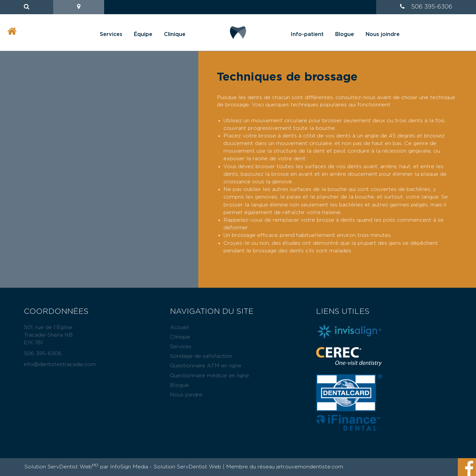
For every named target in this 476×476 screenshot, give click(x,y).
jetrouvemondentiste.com (310, 467)
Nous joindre (383, 34)
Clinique (175, 34)
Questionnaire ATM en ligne (206, 366)
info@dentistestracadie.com (60, 364)
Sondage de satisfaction (201, 356)
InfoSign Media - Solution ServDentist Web (166, 467)
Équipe (143, 34)
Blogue (345, 34)
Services (111, 34)
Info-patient (307, 34)
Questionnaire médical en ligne (209, 376)
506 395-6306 (432, 7)
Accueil (179, 327)
